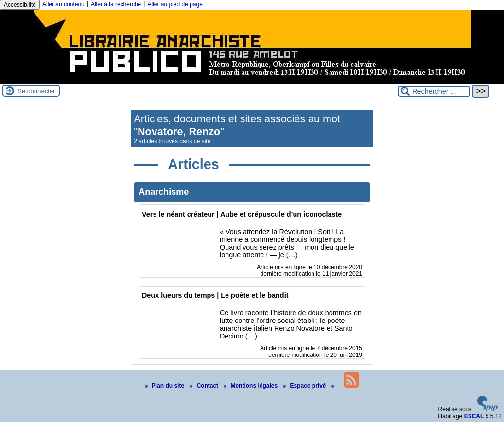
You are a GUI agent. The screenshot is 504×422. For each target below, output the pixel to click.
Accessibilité (20, 5)
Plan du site (165, 386)
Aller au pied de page (175, 4)
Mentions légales (251, 386)
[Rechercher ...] (434, 91)
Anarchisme (164, 192)
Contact (205, 386)
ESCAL (474, 416)
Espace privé (305, 386)
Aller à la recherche (116, 4)
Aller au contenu (63, 4)
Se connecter (36, 91)
